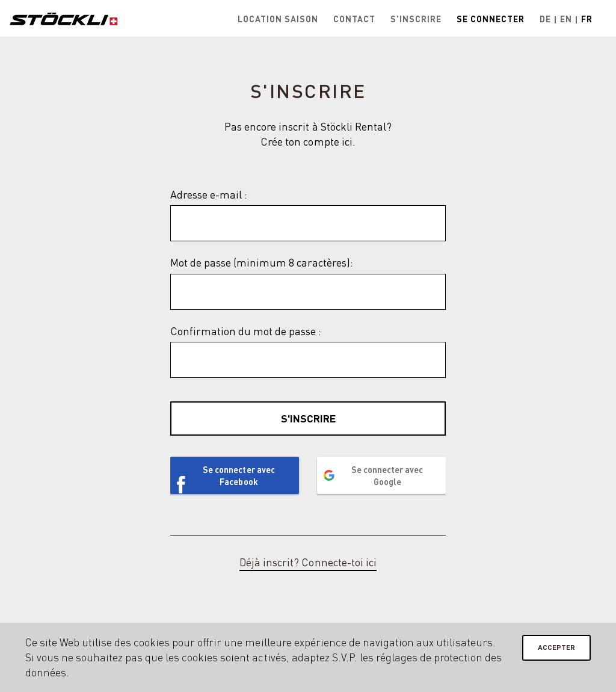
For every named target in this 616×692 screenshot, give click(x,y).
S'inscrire (416, 19)
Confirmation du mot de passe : (246, 331)
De (545, 19)
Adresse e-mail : (209, 194)
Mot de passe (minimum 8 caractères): (262, 262)
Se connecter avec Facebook (239, 475)
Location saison (278, 19)
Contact (354, 19)
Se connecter (491, 19)
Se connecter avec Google (387, 475)
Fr (587, 19)
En (566, 19)
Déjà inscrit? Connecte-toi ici (308, 562)
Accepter (556, 647)
